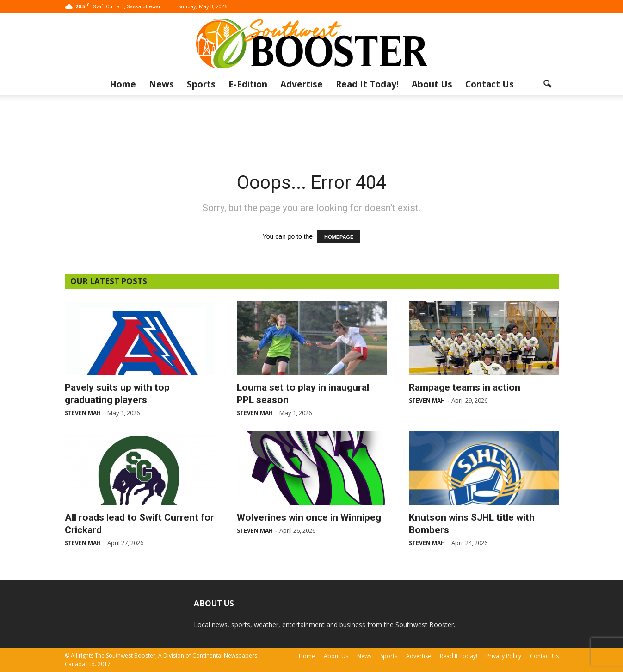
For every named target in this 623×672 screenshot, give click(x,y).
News (161, 84)
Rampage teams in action (465, 387)
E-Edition (248, 84)
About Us (432, 84)
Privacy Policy (504, 656)
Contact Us (490, 84)
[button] (548, 84)
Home (123, 84)
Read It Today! (367, 84)
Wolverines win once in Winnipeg (309, 517)
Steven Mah (83, 413)
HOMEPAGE (339, 237)
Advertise (302, 84)
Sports (201, 84)
